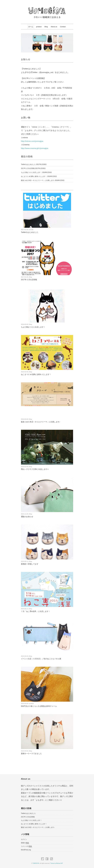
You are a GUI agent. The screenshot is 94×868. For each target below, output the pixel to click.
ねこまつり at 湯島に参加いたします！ (34, 176)
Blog (46, 27)
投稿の (25, 843)
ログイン (24, 839)
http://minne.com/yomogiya (32, 141)
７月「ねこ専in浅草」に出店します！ (36, 611)
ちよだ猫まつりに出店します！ (31, 172)
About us (54, 27)
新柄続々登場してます (30, 564)
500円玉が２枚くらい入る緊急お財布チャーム (39, 706)
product (39, 27)
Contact (63, 27)
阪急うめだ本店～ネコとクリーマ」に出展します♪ (38, 180)
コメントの (26, 846)
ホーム (31, 27)
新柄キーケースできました (31, 754)
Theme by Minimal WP (57, 863)
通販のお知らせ (27, 517)
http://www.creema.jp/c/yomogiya (35, 148)
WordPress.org (26, 850)
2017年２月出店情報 (28, 168)
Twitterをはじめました (28, 164)
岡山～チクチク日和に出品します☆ (35, 469)
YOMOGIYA (36, 863)
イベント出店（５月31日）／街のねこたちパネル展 (41, 659)
